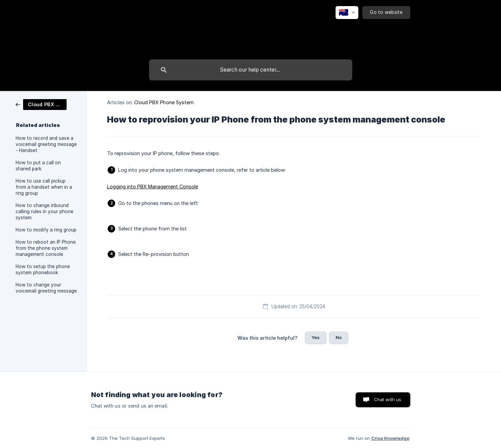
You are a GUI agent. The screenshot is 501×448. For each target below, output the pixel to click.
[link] (41, 104)
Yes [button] (316, 337)
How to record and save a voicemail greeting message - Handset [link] (46, 144)
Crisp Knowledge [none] (390, 438)
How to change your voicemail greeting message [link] (46, 288)
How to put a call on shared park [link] (38, 166)
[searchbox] (251, 70)
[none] (347, 13)
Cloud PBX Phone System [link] (164, 102)
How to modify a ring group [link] (46, 230)
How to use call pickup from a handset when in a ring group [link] (44, 187)
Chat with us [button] (388, 399)
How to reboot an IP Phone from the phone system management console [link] (46, 248)
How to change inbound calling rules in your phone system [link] (44, 211)
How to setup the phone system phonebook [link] (43, 269)
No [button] (339, 337)
